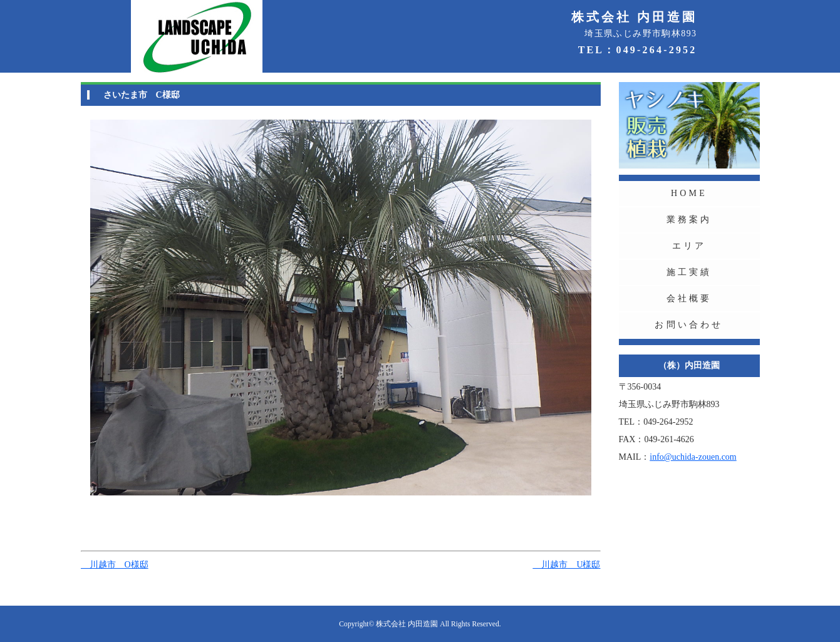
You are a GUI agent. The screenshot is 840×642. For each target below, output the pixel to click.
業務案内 (689, 220)
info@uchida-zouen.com (693, 457)
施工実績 (689, 272)
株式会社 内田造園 (407, 624)
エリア (689, 246)
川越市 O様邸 (115, 565)
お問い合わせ (689, 325)
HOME (689, 193)
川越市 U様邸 (566, 565)
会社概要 (689, 298)
